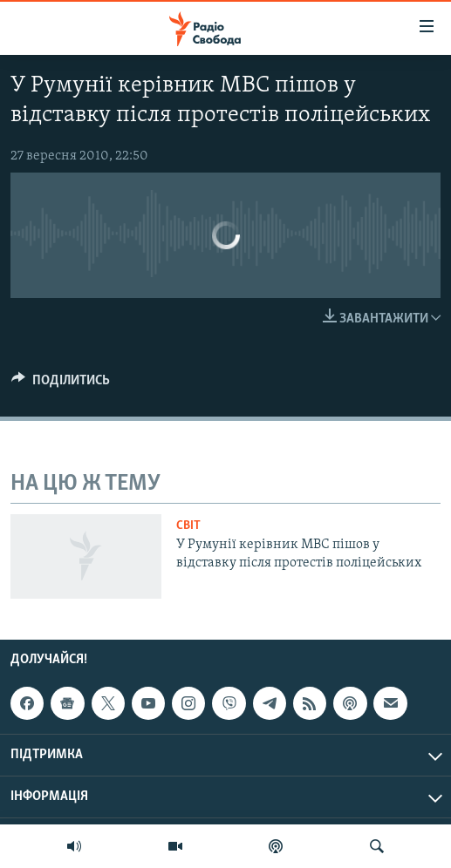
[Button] (61, 384)
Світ (188, 526)
